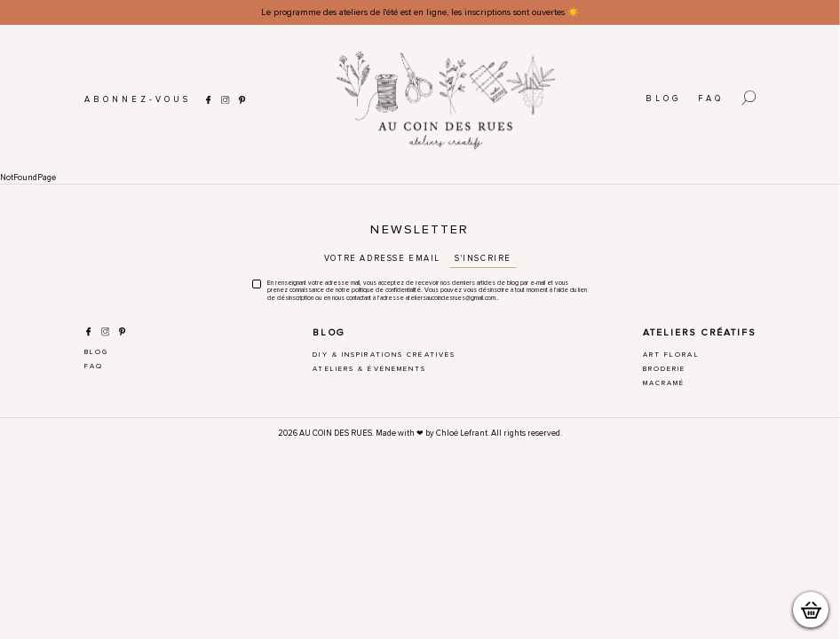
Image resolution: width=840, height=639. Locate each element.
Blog (663, 99)
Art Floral (671, 355)
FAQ (711, 99)
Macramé (664, 383)
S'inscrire (483, 259)
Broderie (665, 369)
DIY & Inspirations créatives (384, 355)
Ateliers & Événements (369, 369)
